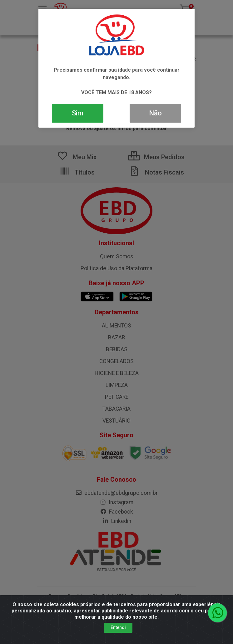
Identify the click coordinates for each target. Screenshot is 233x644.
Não (155, 113)
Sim (78, 113)
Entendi (118, 631)
